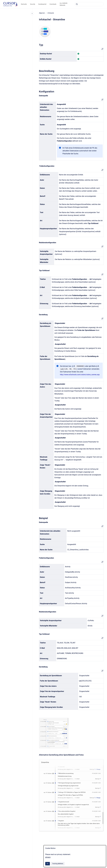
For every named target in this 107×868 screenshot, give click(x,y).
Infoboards (51, 13)
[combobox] (89, 4)
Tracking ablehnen (58, 864)
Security (33, 4)
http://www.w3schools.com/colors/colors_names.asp (80, 375)
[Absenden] (77, 4)
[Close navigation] (32, 13)
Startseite (24, 4)
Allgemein (42, 13)
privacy (48, 857)
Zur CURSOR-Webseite (64, 4)
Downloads (53, 4)
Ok (48, 864)
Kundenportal (42, 4)
